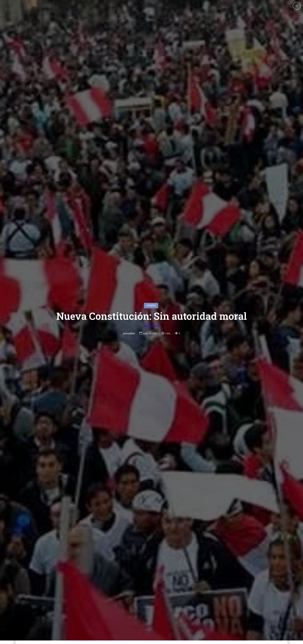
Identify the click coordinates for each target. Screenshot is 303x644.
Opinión (151, 268)
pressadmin (129, 296)
